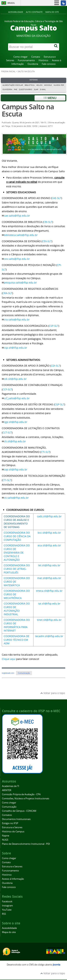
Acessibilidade (16, 12)
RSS (4, 914)
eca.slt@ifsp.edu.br (49, 545)
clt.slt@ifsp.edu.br (15, 441)
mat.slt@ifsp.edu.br (49, 578)
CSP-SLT (54, 326)
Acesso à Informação (13, 879)
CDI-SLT (55, 366)
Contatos (7, 815)
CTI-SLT (45, 452)
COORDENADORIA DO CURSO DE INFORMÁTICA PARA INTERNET (17, 625)
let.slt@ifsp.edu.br (49, 565)
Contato (36, 57)
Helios (39, 85)
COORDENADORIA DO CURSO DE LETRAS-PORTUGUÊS (17, 569)
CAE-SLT (56, 198)
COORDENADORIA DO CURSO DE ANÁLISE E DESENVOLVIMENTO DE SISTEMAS (17, 522)
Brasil (11, 3)
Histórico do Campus (13, 832)
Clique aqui (9, 659)
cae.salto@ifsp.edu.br (17, 216)
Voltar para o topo (53, 693)
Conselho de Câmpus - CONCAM (19, 811)
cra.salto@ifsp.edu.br (17, 319)
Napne (6, 836)
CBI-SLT (48, 222)
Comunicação (24, 673)
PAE (16, 89)
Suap (36, 89)
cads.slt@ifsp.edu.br (49, 516)
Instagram (7, 906)
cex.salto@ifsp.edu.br (17, 259)
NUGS (5, 840)
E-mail (43, 89)
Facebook (7, 902)
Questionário (26, 89)
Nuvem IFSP (59, 85)
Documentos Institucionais (16, 819)
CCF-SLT (7, 389)
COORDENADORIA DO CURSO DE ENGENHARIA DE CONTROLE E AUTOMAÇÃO (17, 553)
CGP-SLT (59, 404)
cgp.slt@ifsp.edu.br (16, 422)
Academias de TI (11, 786)
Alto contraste (34, 12)
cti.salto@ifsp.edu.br (16, 498)
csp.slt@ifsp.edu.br (16, 348)
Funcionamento (26, 60)
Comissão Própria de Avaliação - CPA (21, 794)
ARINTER (7, 790)
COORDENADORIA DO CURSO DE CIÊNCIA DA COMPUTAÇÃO (17, 536)
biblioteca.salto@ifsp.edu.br (21, 235)
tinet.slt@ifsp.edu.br (49, 620)
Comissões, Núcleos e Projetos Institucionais (26, 799)
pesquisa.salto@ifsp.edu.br (20, 282)
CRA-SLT (7, 293)
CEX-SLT (47, 241)
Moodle (48, 85)
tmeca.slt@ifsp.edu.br (49, 591)
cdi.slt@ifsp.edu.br (15, 379)
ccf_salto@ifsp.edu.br (17, 398)
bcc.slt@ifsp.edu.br (49, 533)
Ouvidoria (33, 64)
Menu (50, 98)
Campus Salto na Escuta (28, 110)
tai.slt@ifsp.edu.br (49, 603)
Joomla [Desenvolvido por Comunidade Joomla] (57, 965)
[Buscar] (56, 47)
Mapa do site (52, 12)
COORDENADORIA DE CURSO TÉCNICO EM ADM (17, 640)
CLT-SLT (7, 432)
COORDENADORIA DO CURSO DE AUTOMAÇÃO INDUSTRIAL (17, 609)
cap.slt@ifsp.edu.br (16, 469)
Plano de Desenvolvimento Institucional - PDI (26, 844)
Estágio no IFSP (10, 823)
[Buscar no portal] (31, 47)
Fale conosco (49, 64)
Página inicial (8, 71)
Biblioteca (30, 85)
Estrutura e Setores (12, 827)
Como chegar (20, 57)
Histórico (43, 60)
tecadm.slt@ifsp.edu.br (49, 636)
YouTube (7, 910)
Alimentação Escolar (13, 85)
